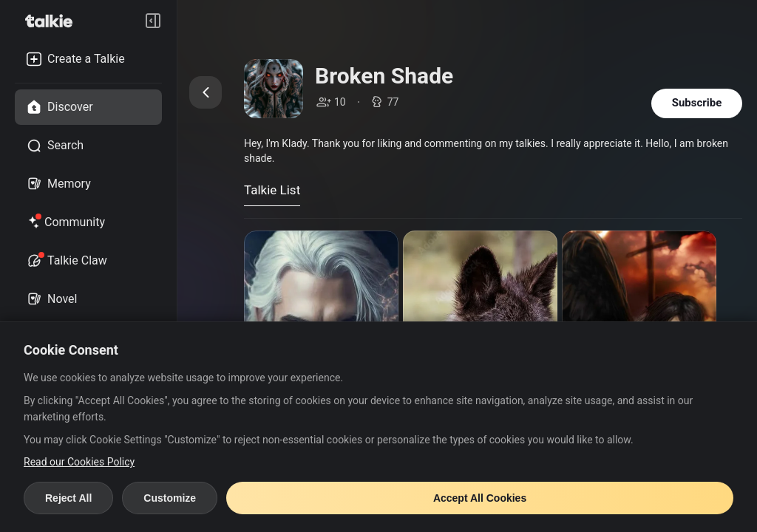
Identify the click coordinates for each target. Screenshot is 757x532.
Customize (170, 498)
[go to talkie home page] (53, 21)
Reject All (68, 498)
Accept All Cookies (480, 498)
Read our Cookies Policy (79, 462)
